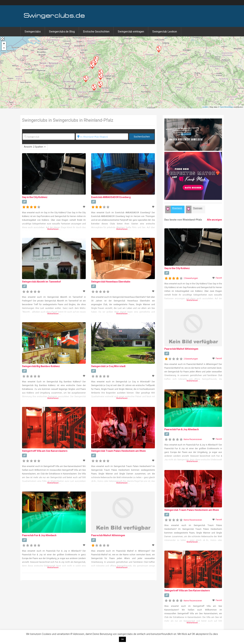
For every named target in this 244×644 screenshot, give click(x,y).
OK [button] (122, 639)
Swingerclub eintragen (131, 32)
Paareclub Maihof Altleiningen (108, 535)
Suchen (142, 137)
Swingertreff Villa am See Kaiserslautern (45, 451)
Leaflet (205, 107)
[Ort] (102, 137)
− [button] (4, 48)
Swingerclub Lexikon (165, 32)
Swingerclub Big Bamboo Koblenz (41, 366)
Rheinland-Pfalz (178, 208)
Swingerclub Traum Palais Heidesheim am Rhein (118, 451)
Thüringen (198, 208)
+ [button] (4, 44)
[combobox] (35, 147)
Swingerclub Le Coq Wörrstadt (108, 366)
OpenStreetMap (226, 107)
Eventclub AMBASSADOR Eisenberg (111, 197)
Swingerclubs (33, 32)
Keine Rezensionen (193, 439)
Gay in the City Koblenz (35, 197)
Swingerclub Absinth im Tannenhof (41, 282)
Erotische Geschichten (96, 32)
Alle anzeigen (214, 220)
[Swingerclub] (49, 137)
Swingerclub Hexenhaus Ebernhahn (111, 282)
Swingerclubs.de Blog (62, 32)
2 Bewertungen (191, 278)
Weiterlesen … (54, 229)
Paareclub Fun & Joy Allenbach (39, 535)
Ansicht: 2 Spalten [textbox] (34, 147)
